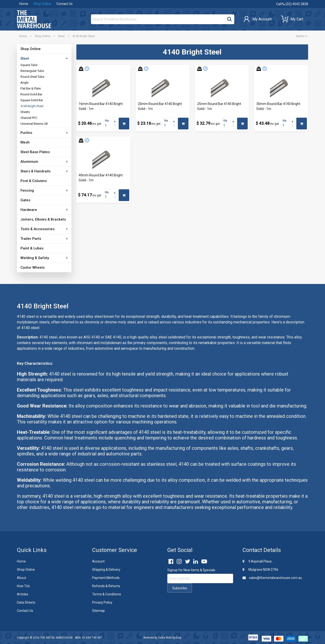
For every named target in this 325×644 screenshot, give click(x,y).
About (22, 578)
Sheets (25, 112)
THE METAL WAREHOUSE (57, 638)
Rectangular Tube (32, 71)
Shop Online (42, 4)
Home (24, 4)
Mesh (25, 142)
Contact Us (65, 4)
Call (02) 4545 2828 (292, 4)
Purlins (26, 133)
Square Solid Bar (32, 100)
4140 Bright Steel (32, 106)
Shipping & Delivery (106, 570)
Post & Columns (34, 181)
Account (98, 561)
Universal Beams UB (34, 124)
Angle (24, 83)
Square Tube (29, 65)
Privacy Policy (102, 602)
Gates (25, 200)
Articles (23, 594)
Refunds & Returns (106, 586)
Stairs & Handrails (35, 171)
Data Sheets (26, 602)
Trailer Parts (31, 239)
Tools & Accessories (37, 229)
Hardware (29, 210)
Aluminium (29, 162)
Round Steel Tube (32, 77)
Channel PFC (29, 118)
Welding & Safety (35, 258)
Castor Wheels (33, 268)
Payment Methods (106, 578)
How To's (23, 586)
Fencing (27, 190)
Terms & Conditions (107, 594)
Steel (61, 36)
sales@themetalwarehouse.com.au (272, 578)
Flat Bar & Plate (31, 88)
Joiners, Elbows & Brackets (43, 219)
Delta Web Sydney (170, 638)
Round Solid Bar (31, 94)
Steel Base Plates (35, 152)
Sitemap (98, 611)
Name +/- (302, 36)
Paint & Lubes (32, 248)
